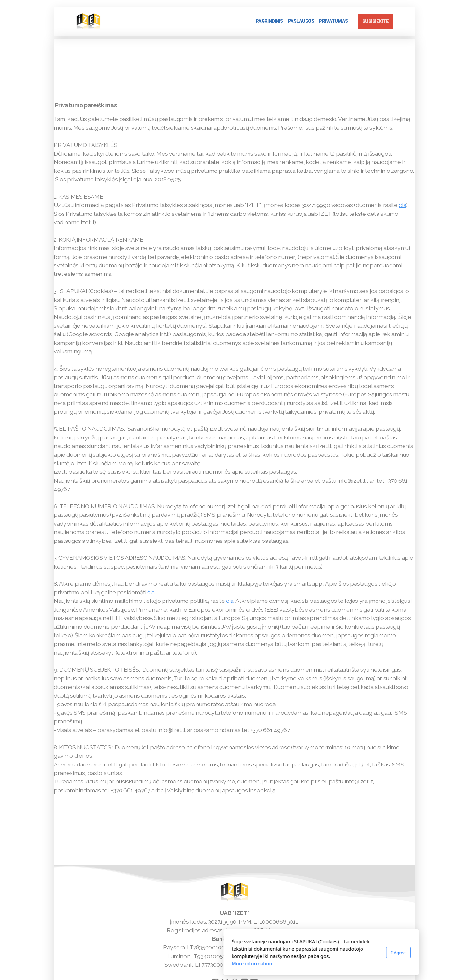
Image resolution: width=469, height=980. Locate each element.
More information (165, 963)
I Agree (312, 953)
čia (402, 205)
